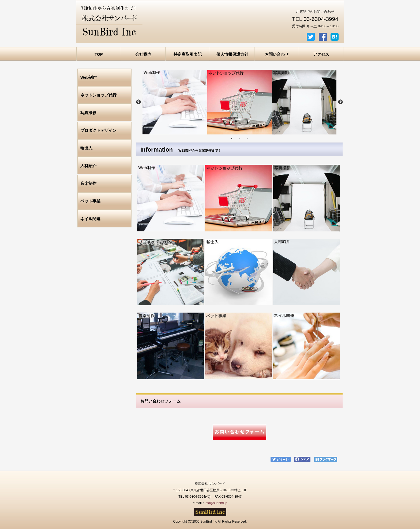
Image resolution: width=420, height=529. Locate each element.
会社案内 (143, 54)
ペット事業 (90, 201)
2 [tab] (239, 138)
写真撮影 (88, 113)
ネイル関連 (90, 219)
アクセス (321, 54)
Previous (138, 102)
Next (340, 102)
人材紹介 (88, 166)
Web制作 (89, 77)
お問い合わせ (277, 54)
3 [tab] (247, 138)
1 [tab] (231, 138)
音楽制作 (88, 183)
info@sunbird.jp (216, 503)
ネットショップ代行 (98, 95)
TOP (99, 54)
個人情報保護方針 (232, 54)
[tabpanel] (175, 102)
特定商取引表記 (188, 54)
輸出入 (86, 148)
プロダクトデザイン (98, 130)
